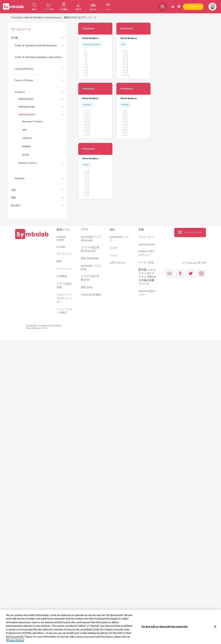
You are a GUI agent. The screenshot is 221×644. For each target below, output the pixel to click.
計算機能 (62, 276)
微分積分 (16, 205)
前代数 (15, 38)
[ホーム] (32, 239)
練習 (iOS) (87, 287)
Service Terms (147, 244)
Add (24, 130)
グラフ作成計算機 (64, 285)
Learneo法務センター (147, 293)
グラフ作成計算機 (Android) (90, 249)
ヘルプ (114, 255)
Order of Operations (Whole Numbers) (36, 45)
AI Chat (61, 247)
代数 (13, 190)
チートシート (64, 269)
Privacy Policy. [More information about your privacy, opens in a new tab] (15, 640)
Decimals (20, 178)
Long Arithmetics (24, 69)
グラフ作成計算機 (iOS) (90, 278)
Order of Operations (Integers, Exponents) (38, 57)
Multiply (26, 146)
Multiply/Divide (27, 107)
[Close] (215, 626)
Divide (26, 155)
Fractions (20, 92)
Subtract (27, 138)
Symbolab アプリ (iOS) (91, 267)
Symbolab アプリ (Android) (91, 239)
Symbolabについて (120, 239)
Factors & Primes (24, 80)
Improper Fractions (33, 121)
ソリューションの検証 (64, 311)
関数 (13, 198)
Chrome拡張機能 (91, 295)
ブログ (114, 248)
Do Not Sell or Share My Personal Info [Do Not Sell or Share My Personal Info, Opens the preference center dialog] (165, 626)
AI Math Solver (61, 238)
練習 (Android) (90, 258)
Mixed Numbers (27, 114)
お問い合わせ (117, 263)
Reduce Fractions (28, 163)
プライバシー (146, 237)
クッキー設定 (146, 262)
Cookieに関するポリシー (146, 253)
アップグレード (193, 6)
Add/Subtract (26, 99)
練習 (59, 261)
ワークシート (64, 254)
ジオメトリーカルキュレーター (64, 298)
